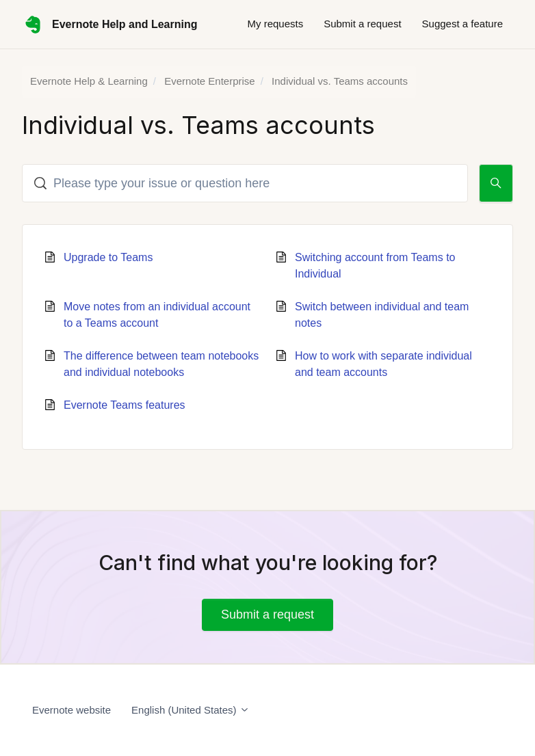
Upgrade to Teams (108, 257)
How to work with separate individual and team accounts (383, 364)
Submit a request (362, 24)
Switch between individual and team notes (382, 315)
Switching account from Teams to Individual (375, 266)
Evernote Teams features (125, 405)
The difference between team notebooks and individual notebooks (161, 364)
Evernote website (71, 710)
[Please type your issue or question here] (245, 183)
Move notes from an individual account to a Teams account (157, 315)
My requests (275, 24)
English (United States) (191, 710)
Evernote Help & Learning (89, 81)
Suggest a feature (462, 24)
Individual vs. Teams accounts (340, 81)
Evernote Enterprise (210, 81)
